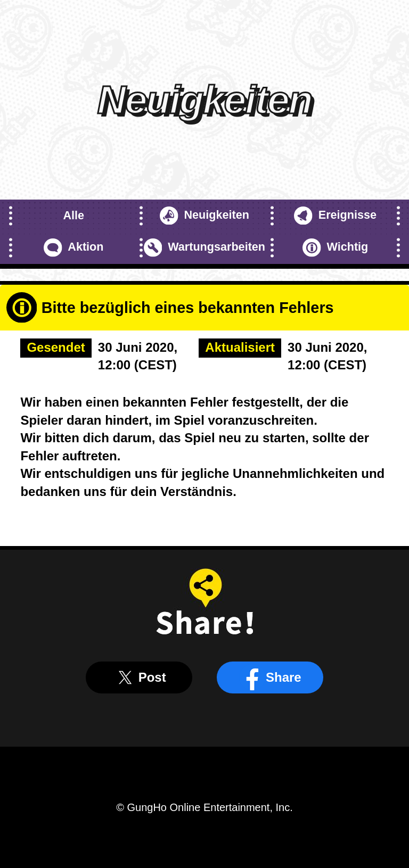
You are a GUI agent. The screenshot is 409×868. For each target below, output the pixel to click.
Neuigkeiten (204, 216)
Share (270, 677)
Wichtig (335, 248)
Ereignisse (335, 216)
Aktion (74, 248)
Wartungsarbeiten (204, 248)
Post (139, 677)
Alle (73, 215)
